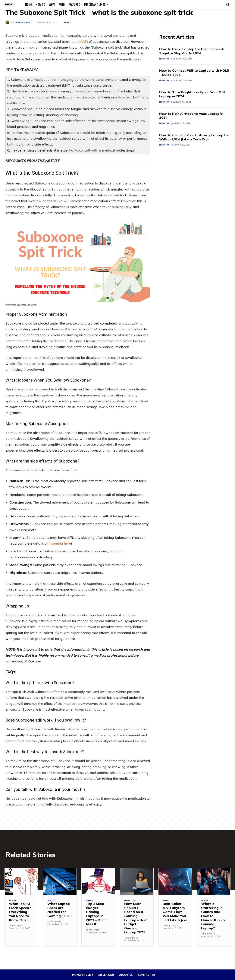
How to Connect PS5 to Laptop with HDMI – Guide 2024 (194, 73)
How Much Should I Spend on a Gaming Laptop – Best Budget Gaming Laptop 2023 (136, 918)
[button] (228, 5)
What (68, 23)
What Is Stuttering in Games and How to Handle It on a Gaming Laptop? (213, 916)
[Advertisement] (194, 185)
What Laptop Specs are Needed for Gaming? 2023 (60, 910)
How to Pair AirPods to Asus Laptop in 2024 (192, 116)
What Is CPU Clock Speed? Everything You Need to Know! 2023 (20, 912)
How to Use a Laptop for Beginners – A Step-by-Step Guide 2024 (192, 51)
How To (164, 59)
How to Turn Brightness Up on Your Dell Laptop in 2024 (192, 94)
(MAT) (83, 42)
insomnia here (59, 543)
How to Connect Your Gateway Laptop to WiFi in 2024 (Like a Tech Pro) (194, 137)
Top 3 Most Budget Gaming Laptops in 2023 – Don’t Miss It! (96, 914)
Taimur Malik (22, 22)
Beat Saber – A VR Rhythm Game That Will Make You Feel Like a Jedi (175, 912)
